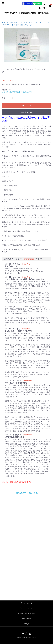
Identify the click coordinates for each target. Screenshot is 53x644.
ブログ (26, 624)
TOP (4, 22)
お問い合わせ (26, 619)
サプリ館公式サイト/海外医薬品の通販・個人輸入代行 (27, 13)
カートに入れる (26, 106)
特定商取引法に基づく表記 (26, 613)
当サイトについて (26, 603)
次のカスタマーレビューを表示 (28, 493)
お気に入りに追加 (26, 112)
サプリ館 (27, 634)
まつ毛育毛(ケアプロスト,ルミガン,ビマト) (22, 22)
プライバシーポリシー (26, 608)
